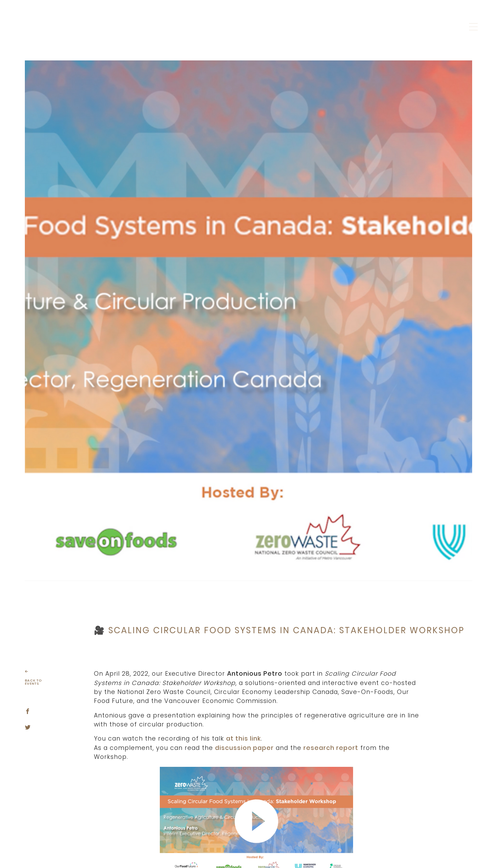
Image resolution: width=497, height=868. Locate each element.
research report (331, 748)
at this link (243, 739)
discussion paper (244, 748)
